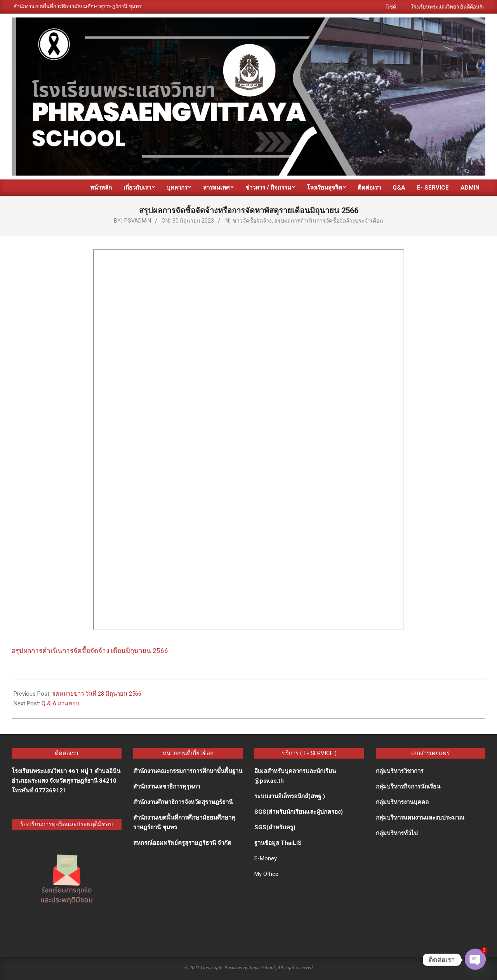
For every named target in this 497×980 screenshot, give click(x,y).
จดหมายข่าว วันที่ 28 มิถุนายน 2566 (97, 694)
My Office (266, 874)
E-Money (266, 858)
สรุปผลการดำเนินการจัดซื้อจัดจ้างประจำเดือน (329, 221)
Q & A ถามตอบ (61, 703)
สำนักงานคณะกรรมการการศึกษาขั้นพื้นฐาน (188, 771)
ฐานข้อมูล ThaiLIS (278, 843)
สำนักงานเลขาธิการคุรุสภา (167, 787)
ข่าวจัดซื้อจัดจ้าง (252, 221)
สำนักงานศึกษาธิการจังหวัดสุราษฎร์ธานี (183, 802)
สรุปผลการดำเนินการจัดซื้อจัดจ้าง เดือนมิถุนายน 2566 (90, 651)
